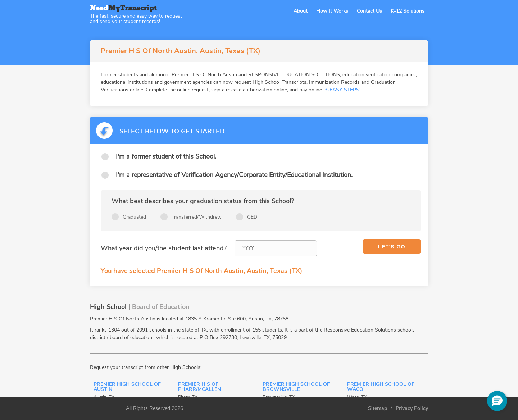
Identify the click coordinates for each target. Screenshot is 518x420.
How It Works (332, 11)
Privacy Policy (412, 408)
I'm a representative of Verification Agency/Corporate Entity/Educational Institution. (234, 175)
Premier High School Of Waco (381, 387)
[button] (497, 401)
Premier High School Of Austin (127, 387)
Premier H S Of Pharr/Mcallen (199, 387)
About (301, 11)
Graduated (134, 217)
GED (252, 217)
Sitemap (378, 408)
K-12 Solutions (408, 11)
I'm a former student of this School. (166, 156)
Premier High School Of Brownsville (296, 387)
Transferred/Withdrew (197, 217)
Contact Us (369, 11)
